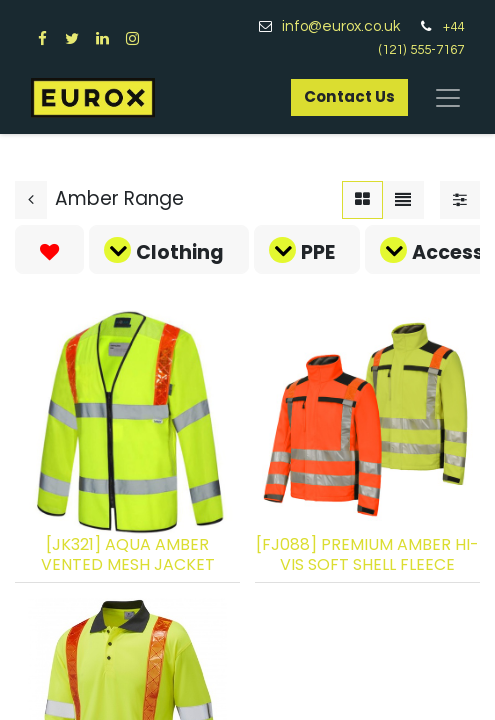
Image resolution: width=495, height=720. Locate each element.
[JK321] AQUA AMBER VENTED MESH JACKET (128, 554)
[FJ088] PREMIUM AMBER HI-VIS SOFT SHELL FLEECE (367, 554)
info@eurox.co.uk (348, 26)
